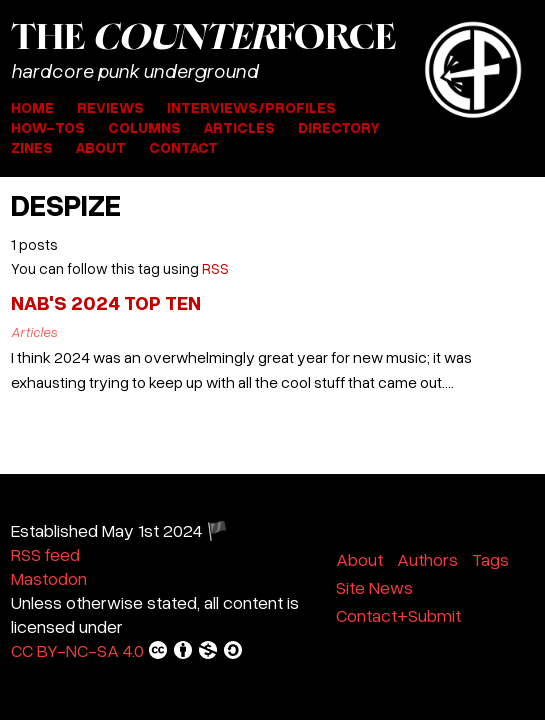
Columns (144, 127)
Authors (427, 559)
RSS (215, 268)
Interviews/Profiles (251, 107)
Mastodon (49, 578)
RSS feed (45, 554)
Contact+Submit (398, 615)
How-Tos (48, 127)
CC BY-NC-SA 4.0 (127, 650)
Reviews (110, 107)
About (101, 147)
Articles (239, 127)
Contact (183, 147)
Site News (374, 587)
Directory (339, 127)
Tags (490, 559)
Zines (32, 147)
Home (32, 107)
